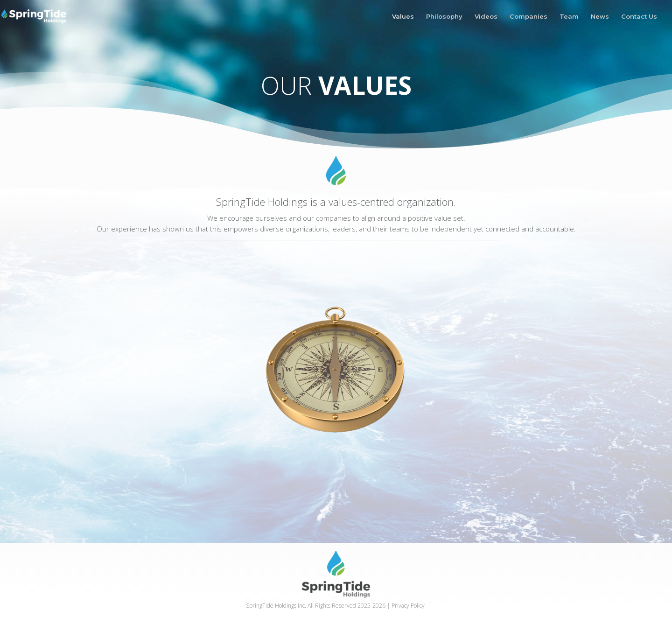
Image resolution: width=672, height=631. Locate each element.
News (600, 17)
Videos (486, 17)
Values (403, 17)
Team (569, 17)
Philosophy (444, 17)
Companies (528, 17)
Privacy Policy (408, 606)
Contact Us (639, 17)
